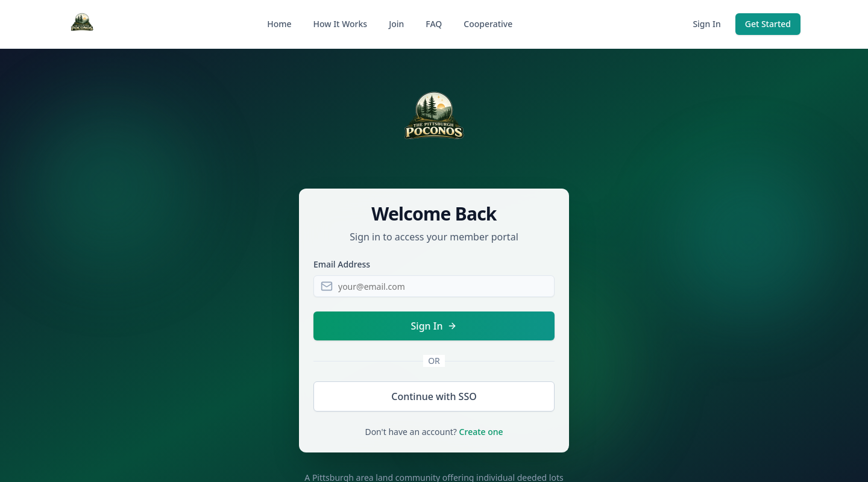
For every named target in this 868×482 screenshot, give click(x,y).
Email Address (342, 264)
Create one (481, 432)
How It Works (340, 24)
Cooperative (488, 24)
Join (396, 24)
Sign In (706, 24)
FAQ (434, 24)
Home (279, 24)
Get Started (768, 24)
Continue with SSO (434, 396)
